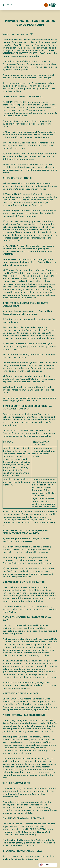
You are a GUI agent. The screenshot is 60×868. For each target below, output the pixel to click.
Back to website (9, 5)
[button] (48, 865)
